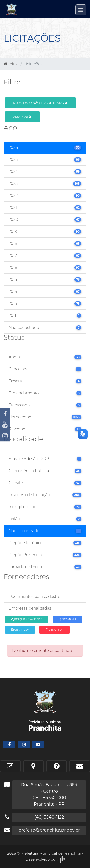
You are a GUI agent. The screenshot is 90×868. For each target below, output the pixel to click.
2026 (22, 117)
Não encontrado (40, 103)
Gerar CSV (20, 630)
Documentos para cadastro (34, 596)
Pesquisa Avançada (27, 620)
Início (11, 64)
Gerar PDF (54, 630)
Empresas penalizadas (30, 608)
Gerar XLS (68, 620)
